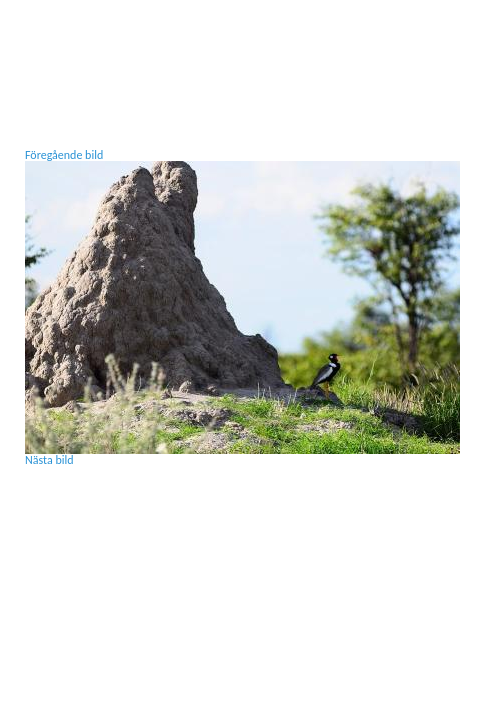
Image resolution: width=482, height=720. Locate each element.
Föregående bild (64, 155)
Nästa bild (49, 460)
